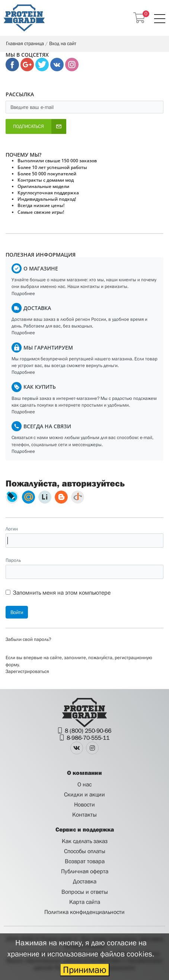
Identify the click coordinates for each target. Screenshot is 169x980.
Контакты (84, 814)
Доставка (85, 881)
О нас (84, 784)
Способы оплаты (85, 851)
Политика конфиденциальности (84, 912)
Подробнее (23, 293)
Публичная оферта (85, 871)
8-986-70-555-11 (88, 738)
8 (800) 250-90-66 (88, 730)
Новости (84, 804)
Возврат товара (85, 861)
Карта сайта (85, 902)
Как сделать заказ (85, 841)
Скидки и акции (84, 794)
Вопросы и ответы (85, 892)
